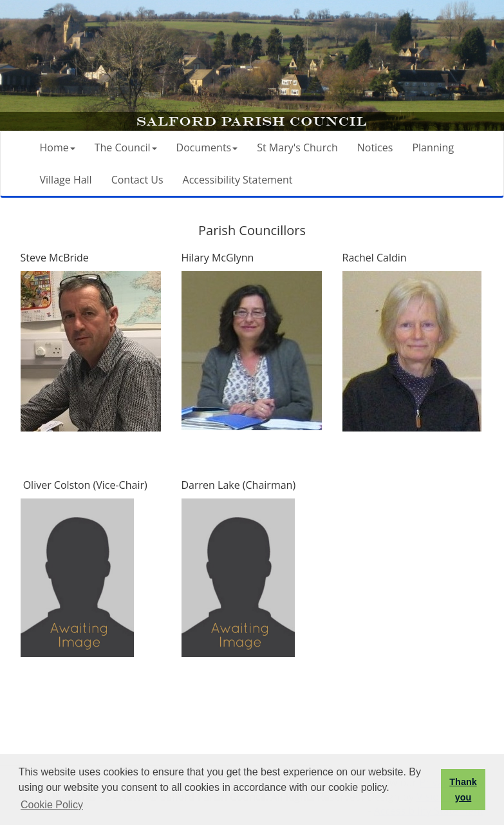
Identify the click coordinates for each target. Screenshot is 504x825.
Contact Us (137, 180)
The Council (126, 147)
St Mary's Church (297, 147)
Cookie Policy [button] (52, 805)
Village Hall (66, 180)
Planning (433, 147)
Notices (375, 147)
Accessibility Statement (238, 180)
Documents (207, 147)
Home (58, 147)
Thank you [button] (463, 790)
